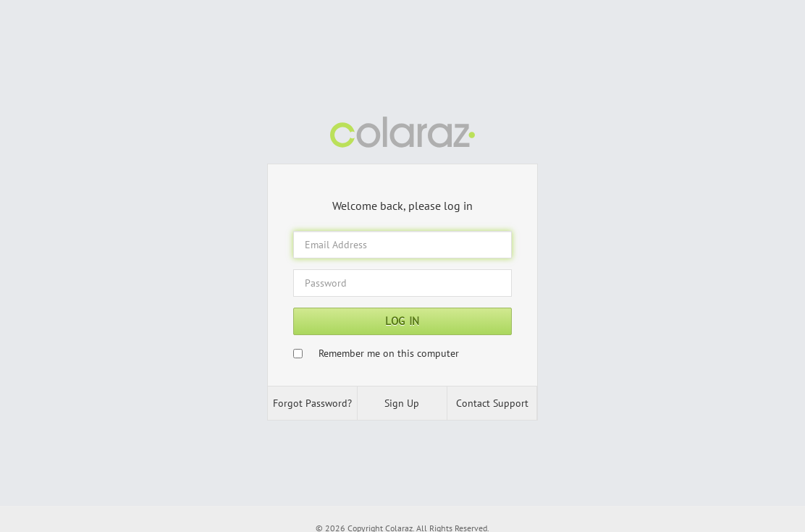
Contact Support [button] (492, 403)
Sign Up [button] (402, 403)
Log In (402, 321)
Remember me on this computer (389, 353)
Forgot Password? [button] (312, 403)
